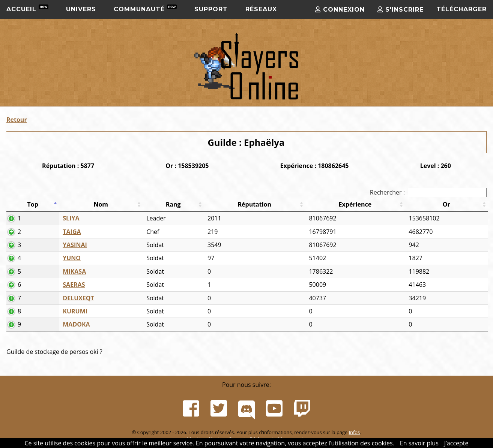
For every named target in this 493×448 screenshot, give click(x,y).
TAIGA (72, 232)
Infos (354, 432)
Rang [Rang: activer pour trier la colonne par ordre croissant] (173, 204)
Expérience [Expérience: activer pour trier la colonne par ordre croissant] (355, 204)
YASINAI (75, 245)
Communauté (145, 9)
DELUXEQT (78, 298)
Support (211, 9)
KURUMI (75, 311)
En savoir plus (419, 443)
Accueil (27, 9)
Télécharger (461, 9)
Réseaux (261, 9)
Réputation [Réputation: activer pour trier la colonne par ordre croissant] (255, 204)
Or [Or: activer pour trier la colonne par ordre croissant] (446, 204)
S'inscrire (401, 10)
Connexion (340, 10)
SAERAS (74, 285)
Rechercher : (428, 192)
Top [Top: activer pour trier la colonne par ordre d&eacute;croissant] (32, 204)
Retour (17, 120)
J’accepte (456, 443)
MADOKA (76, 324)
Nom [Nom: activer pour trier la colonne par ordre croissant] (101, 204)
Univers (81, 9)
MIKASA (74, 271)
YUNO (72, 258)
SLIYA (71, 218)
